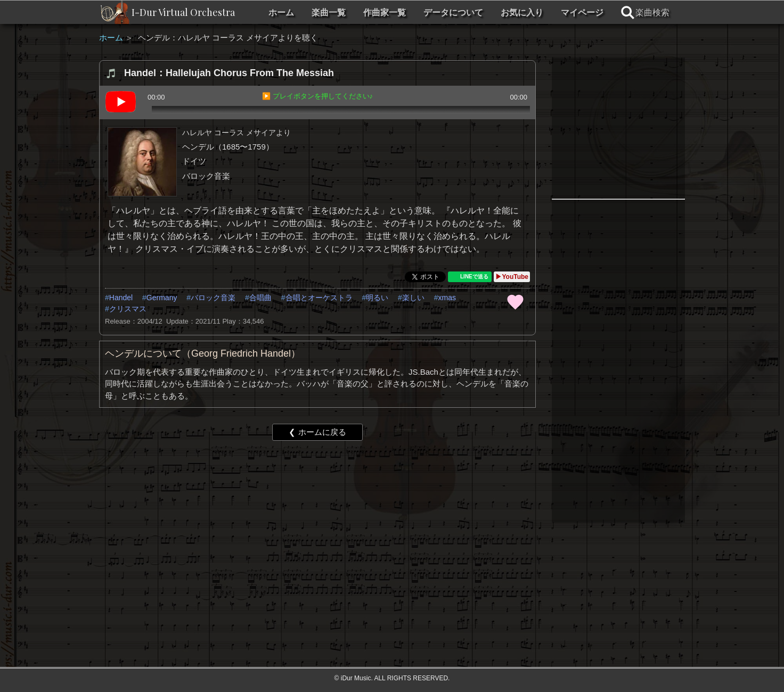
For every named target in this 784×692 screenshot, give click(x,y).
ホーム (281, 13)
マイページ (582, 13)
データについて (453, 13)
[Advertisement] (317, 531)
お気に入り (522, 13)
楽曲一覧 (329, 13)
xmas (447, 298)
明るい (377, 298)
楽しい (413, 298)
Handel (121, 298)
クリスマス (128, 309)
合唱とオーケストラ (319, 298)
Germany (162, 298)
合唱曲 (260, 298)
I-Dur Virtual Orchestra (183, 12)
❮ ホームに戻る (317, 432)
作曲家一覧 (385, 13)
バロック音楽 (213, 298)
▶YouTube (512, 277)
